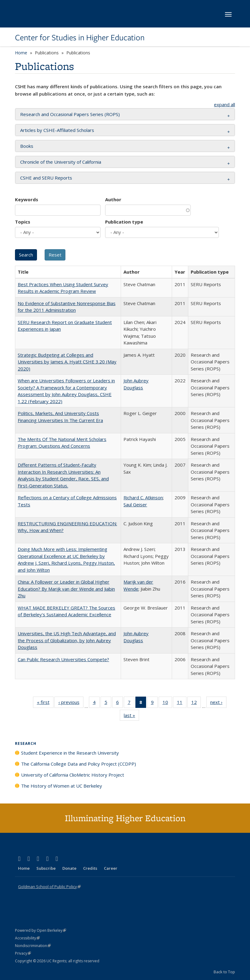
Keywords (27, 199)
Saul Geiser (135, 505)
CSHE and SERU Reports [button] (46, 178)
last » (131, 716)
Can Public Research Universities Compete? (63, 659)
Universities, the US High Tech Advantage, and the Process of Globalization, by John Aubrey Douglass (67, 640)
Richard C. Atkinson (143, 497)
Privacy (23, 953)
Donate (69, 868)
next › (218, 703)
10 (167, 703)
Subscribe (46, 868)
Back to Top (224, 972)
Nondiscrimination (33, 946)
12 (196, 703)
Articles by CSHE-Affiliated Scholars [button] (57, 130)
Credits (90, 868)
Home (21, 53)
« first (45, 703)
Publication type (124, 222)
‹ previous (71, 703)
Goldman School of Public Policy (49, 887)
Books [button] (27, 146)
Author (113, 199)
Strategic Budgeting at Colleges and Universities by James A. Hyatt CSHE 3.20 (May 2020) (67, 362)
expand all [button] (224, 104)
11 (182, 703)
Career (111, 868)
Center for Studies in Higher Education (80, 38)
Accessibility (27, 938)
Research (26, 743)
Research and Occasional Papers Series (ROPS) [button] (70, 114)
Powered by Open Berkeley (40, 930)
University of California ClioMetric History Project (73, 775)
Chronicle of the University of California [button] (61, 162)
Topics (23, 222)
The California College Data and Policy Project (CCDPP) (79, 764)
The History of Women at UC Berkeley (62, 786)
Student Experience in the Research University (70, 753)
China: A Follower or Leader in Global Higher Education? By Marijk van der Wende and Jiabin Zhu (66, 589)
